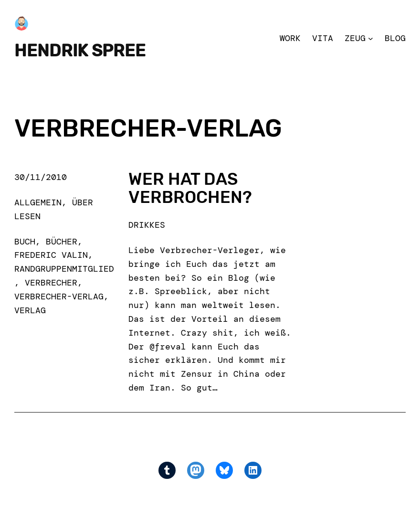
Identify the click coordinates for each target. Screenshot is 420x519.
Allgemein (38, 202)
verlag (30, 310)
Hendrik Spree (80, 51)
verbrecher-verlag (59, 297)
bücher (62, 242)
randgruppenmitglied (64, 269)
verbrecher (51, 283)
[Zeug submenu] (371, 38)
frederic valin (51, 255)
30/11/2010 (41, 177)
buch (25, 242)
